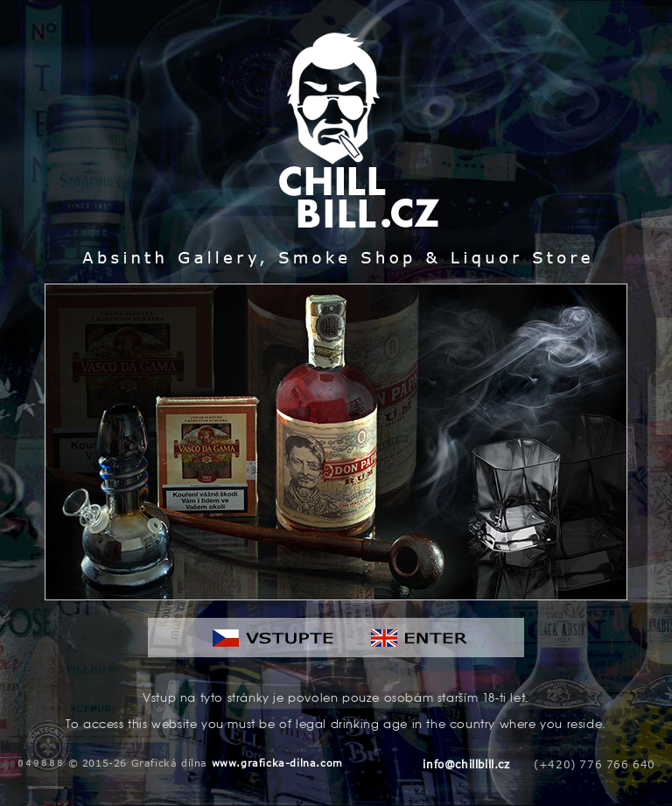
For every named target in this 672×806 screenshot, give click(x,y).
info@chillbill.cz (466, 764)
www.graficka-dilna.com (277, 763)
